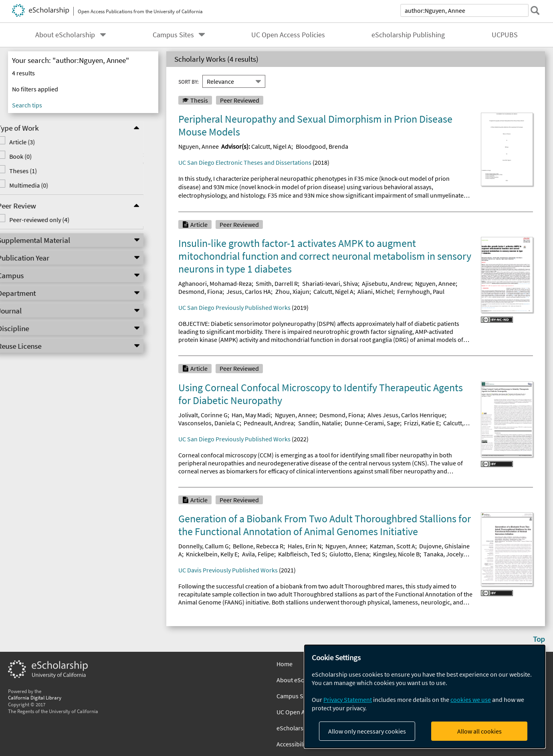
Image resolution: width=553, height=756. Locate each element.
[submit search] (535, 10)
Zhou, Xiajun (292, 291)
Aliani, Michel (375, 291)
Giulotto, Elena (349, 554)
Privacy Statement (348, 699)
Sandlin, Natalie (319, 423)
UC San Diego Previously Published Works (234, 307)
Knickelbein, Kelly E (212, 554)
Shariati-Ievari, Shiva (330, 283)
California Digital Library (35, 697)
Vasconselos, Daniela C (209, 423)
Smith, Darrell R (277, 283)
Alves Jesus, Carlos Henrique (406, 415)
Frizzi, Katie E (422, 423)
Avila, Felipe (258, 554)
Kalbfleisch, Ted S (302, 554)
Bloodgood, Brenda (322, 146)
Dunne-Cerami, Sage (372, 423)
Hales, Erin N (305, 546)
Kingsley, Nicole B (396, 554)
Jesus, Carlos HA (249, 291)
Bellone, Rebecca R (258, 546)
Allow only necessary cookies (367, 731)
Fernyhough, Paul (421, 291)
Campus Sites (173, 35)
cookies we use (471, 699)
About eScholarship (65, 35)
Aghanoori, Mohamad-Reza (215, 283)
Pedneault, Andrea (269, 423)
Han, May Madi (251, 415)
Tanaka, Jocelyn (445, 554)
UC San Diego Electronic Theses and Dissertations (245, 162)
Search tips (27, 105)
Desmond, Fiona (200, 291)
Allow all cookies (479, 731)
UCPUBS (505, 35)
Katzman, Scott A (393, 546)
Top (539, 639)
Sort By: (188, 81)
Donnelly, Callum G (204, 546)
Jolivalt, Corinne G (203, 415)
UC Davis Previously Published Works (228, 570)
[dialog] (425, 696)
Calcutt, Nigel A (271, 146)
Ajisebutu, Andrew (386, 283)
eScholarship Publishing (408, 35)
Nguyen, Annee (199, 146)
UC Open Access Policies (288, 35)
